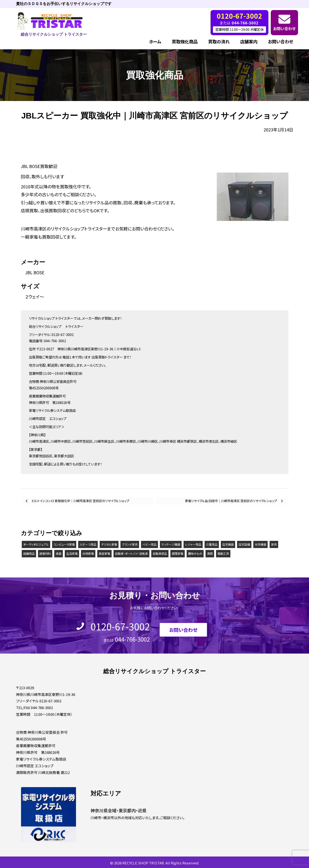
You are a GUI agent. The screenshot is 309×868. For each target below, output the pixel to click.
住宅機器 (228, 544)
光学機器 (260, 544)
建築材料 (45, 553)
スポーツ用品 (88, 544)
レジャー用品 (193, 544)
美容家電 (104, 553)
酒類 (210, 553)
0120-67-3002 (120, 626)
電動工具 (223, 553)
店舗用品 (29, 553)
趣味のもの (195, 553)
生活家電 (72, 553)
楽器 (59, 553)
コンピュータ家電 (64, 544)
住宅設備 (244, 544)
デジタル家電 (109, 544)
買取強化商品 (185, 41)
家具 (274, 544)
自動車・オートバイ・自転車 (131, 553)
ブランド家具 (130, 544)
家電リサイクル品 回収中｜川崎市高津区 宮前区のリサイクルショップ (231, 501)
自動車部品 (160, 553)
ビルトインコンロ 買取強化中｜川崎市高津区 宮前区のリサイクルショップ (80, 501)
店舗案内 (249, 41)
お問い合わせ (284, 28)
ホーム (155, 41)
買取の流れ (219, 41)
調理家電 (178, 553)
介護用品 (212, 544)
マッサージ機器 (171, 544)
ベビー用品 (149, 544)
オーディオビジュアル (36, 544)
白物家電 (88, 553)
